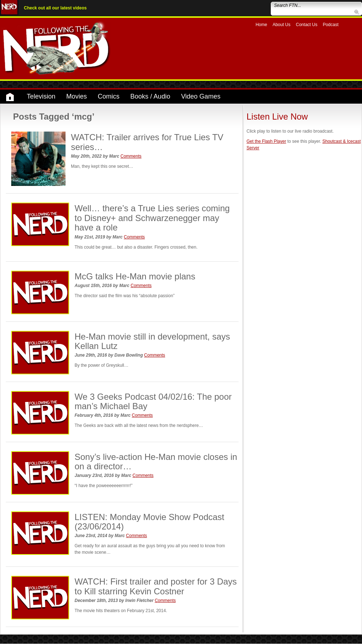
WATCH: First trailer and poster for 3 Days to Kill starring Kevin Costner (156, 586)
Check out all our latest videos (55, 8)
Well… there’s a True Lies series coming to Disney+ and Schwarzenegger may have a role (152, 218)
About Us (281, 25)
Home (261, 25)
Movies (77, 96)
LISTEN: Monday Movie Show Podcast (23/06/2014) (150, 522)
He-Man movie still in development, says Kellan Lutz (152, 341)
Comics (109, 96)
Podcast (331, 25)
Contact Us (306, 25)
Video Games (201, 96)
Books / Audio (150, 96)
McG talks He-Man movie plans (135, 276)
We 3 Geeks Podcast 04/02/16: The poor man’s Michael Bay (153, 401)
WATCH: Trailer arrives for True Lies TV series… (147, 142)
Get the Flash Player (266, 141)
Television (41, 96)
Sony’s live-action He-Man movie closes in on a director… (156, 462)
